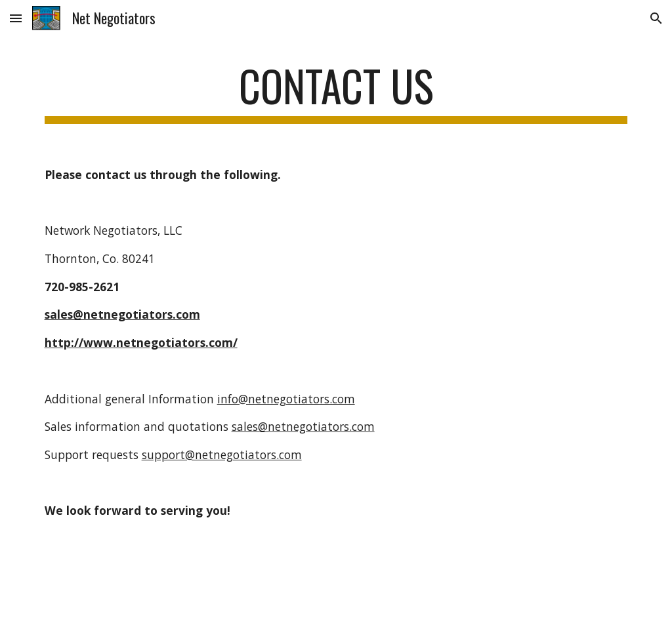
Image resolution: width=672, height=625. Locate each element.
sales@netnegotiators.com (303, 426)
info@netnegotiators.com (286, 399)
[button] (16, 18)
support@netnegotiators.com (222, 454)
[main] (336, 92)
